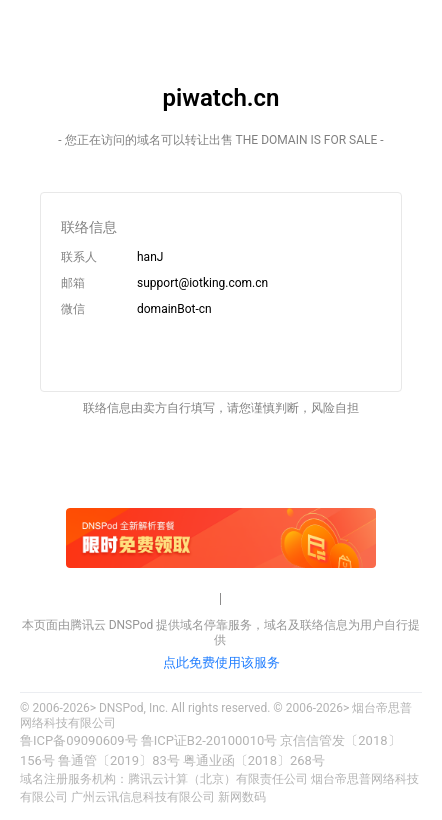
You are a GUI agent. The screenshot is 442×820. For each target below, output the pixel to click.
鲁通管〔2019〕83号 (119, 760)
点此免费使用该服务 (221, 662)
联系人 (79, 257)
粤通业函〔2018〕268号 (254, 760)
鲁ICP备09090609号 (79, 740)
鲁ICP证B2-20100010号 (209, 740)
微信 (73, 309)
